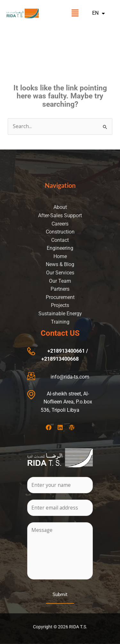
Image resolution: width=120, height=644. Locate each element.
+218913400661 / (68, 351)
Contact (60, 240)
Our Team (60, 281)
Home (60, 257)
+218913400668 (60, 359)
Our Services (60, 273)
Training (60, 322)
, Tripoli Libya (64, 410)
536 (45, 410)
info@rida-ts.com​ (70, 377)
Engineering (60, 248)
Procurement (60, 297)
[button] (75, 13)
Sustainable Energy (60, 314)
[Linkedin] (60, 427)
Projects (60, 305)
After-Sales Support (60, 216)
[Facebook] (49, 427)
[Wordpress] (72, 427)
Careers (60, 224)
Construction (60, 232)
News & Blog (60, 264)
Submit (60, 594)
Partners (60, 289)
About (60, 207)
